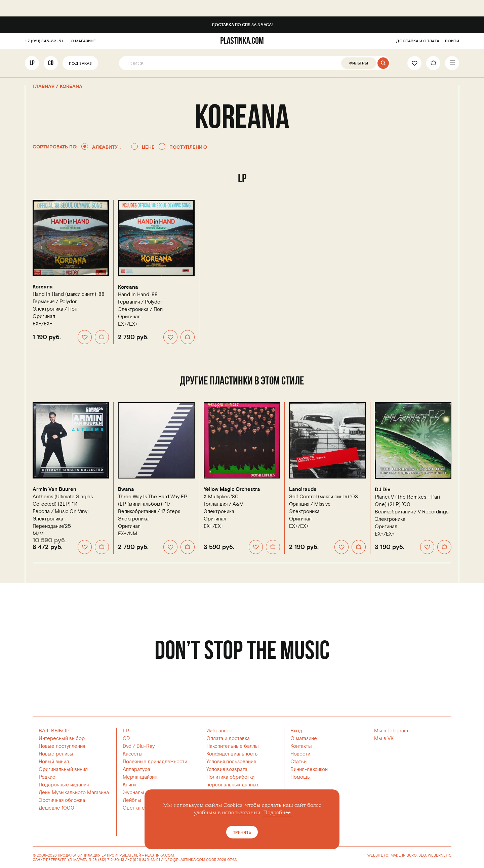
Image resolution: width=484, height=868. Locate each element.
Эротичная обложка (62, 800)
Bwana (126, 489)
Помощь (300, 777)
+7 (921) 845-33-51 (44, 41)
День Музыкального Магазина (74, 793)
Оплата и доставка (228, 739)
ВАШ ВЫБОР (54, 731)
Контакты (301, 746)
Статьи (298, 762)
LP (32, 63)
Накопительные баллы (233, 746)
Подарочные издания (64, 785)
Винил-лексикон (309, 769)
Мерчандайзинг (141, 777)
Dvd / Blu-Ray (139, 746)
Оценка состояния (144, 808)
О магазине (304, 739)
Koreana (43, 287)
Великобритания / (149, 512)
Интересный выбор (62, 739)
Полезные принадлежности (155, 762)
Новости (300, 754)
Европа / (61, 512)
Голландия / (224, 504)
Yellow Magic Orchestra (232, 489)
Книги (129, 785)
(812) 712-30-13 (111, 860)
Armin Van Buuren (54, 489)
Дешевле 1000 (56, 808)
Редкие (47, 777)
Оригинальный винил (63, 769)
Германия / (55, 302)
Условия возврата (227, 769)
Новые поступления (62, 746)
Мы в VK (384, 739)
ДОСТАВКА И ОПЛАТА (418, 41)
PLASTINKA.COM (159, 855)
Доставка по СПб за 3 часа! (242, 25)
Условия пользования (231, 762)
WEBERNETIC (440, 855)
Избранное (219, 731)
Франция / (310, 504)
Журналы (133, 793)
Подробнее (277, 813)
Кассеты (133, 754)
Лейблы (132, 800)
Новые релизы (56, 754)
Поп (73, 309)
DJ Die (383, 490)
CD (51, 63)
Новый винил (54, 762)
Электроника (48, 309)
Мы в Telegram (391, 731)
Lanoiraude (303, 489)
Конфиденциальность (232, 754)
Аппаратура (136, 769)
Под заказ (80, 64)
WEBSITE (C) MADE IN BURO (392, 856)
